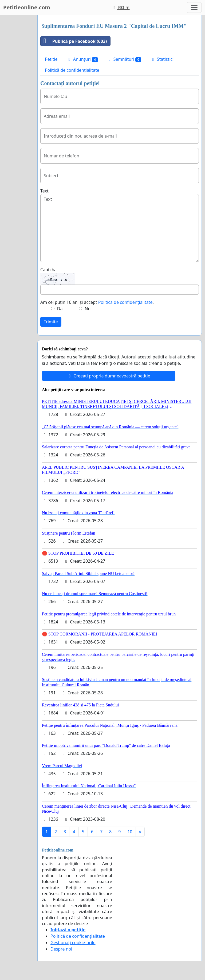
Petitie (51, 59)
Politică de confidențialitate (72, 70)
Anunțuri (82, 59)
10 (130, 832)
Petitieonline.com (27, 7)
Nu (88, 309)
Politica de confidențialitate (125, 302)
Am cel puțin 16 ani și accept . (97, 302)
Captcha (48, 270)
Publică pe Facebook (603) (74, 41)
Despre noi (61, 949)
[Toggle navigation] (194, 7)
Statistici (162, 59)
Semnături (124, 59)
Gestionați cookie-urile (73, 943)
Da (60, 309)
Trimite (51, 322)
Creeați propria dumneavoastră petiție (109, 376)
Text (44, 191)
